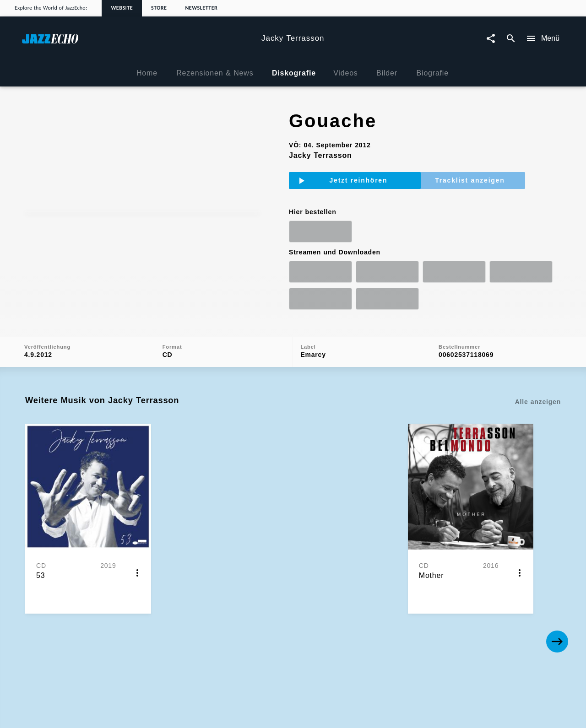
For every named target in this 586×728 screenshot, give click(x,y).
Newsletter (201, 8)
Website (122, 8)
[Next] (557, 546)
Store (159, 8)
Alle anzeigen (538, 429)
